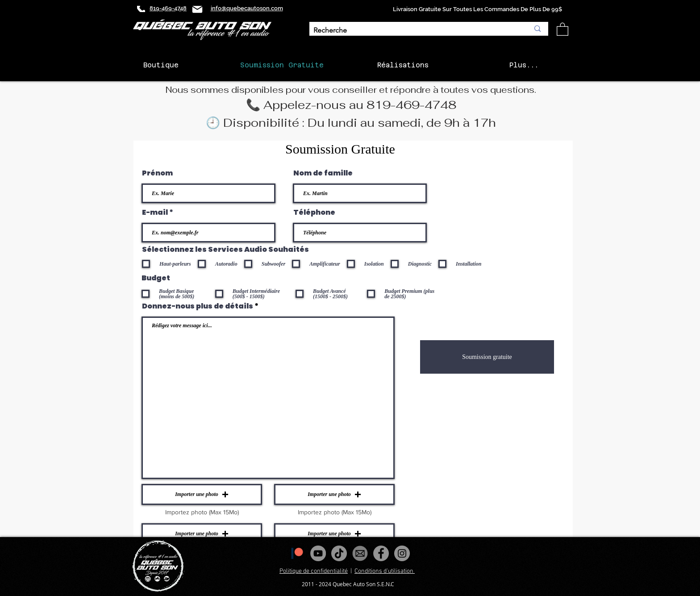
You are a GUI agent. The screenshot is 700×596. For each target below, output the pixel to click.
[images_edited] (360, 553)
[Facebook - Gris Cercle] (381, 553)
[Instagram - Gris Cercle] (402, 553)
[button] (562, 29)
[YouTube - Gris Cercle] (318, 553)
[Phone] (141, 9)
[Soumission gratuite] (487, 357)
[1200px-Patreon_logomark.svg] (297, 553)
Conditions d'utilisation (385, 571)
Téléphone (314, 213)
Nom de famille (323, 173)
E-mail (155, 213)
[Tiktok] (339, 553)
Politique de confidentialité (314, 571)
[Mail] (197, 9)
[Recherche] (415, 31)
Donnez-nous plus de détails (198, 306)
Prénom (157, 173)
